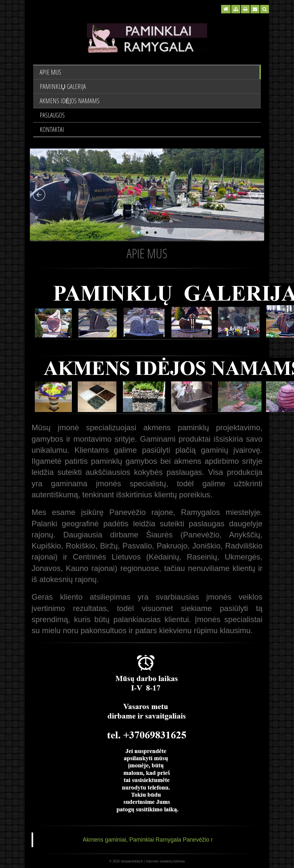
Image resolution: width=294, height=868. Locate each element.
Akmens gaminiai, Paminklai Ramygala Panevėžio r (148, 840)
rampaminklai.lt (132, 861)
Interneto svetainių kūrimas (166, 861)
